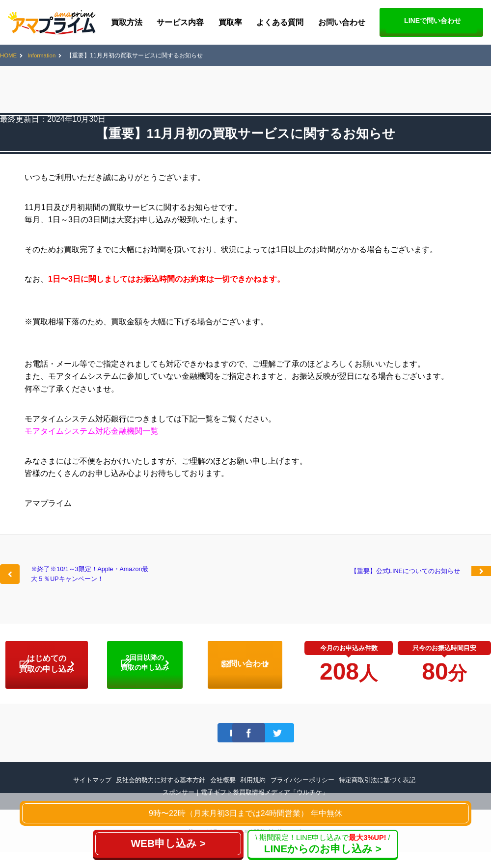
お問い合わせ (342, 22)
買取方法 (127, 22)
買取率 (230, 22)
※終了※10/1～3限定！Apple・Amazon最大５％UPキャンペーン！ (87, 583)
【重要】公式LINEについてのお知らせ (399, 577)
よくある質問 (280, 22)
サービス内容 (180, 22)
